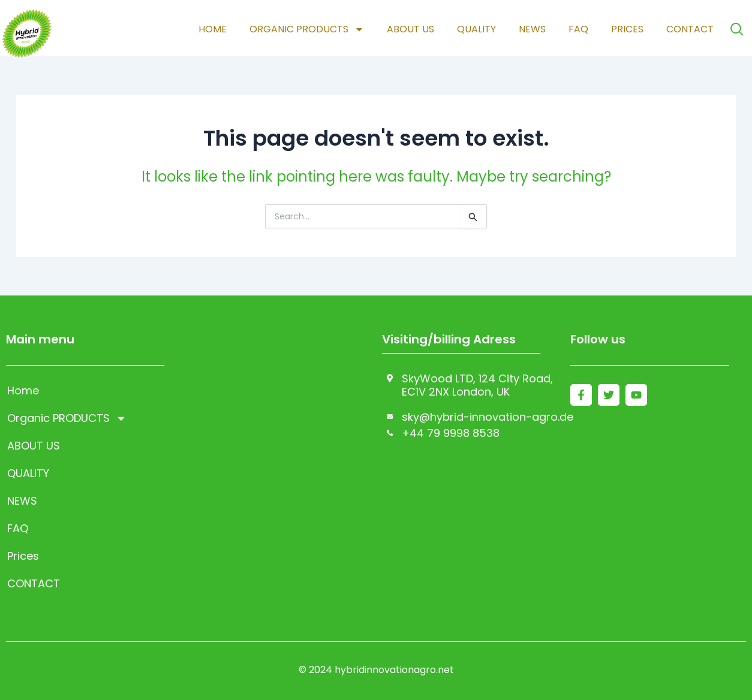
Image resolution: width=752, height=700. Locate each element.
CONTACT (689, 29)
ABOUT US (410, 29)
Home (212, 29)
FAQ (578, 29)
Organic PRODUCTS (306, 29)
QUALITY (476, 29)
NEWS (532, 29)
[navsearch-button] (737, 29)
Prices (627, 29)
